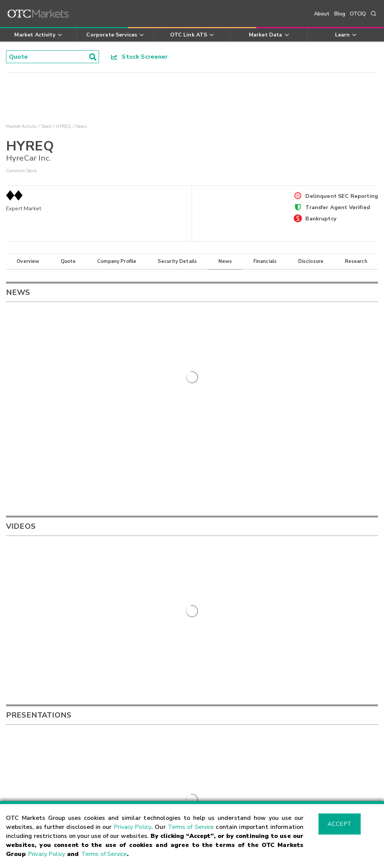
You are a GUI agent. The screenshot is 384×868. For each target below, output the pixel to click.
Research (356, 261)
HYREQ (64, 126)
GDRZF (235, 583)
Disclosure (311, 261)
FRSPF (234, 572)
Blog (340, 14)
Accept (340, 824)
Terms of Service (191, 827)
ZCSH (233, 595)
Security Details (177, 261)
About (322, 14)
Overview (28, 261)
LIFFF (232, 561)
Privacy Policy (133, 827)
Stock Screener (139, 57)
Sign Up (153, 675)
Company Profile (117, 261)
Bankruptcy (321, 219)
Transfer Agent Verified (338, 207)
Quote (68, 261)
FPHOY (235, 549)
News (225, 261)
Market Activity (21, 126)
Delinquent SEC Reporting (342, 196)
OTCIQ (358, 14)
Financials (265, 261)
